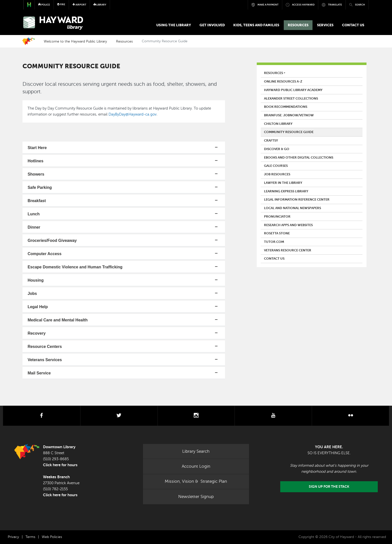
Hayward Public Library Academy (293, 90)
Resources (298, 25)
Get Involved (212, 25)
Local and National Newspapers (292, 208)
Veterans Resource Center (288, 250)
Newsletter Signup (196, 497)
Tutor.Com (274, 242)
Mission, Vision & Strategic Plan (196, 481)
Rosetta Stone (277, 233)
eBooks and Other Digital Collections (299, 158)
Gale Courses (276, 166)
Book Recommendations (286, 107)
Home (28, 41)
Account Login (196, 466)
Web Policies (52, 537)
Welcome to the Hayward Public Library (75, 41)
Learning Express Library (286, 191)
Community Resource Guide (289, 132)
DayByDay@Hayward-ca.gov (132, 114)
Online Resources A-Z (283, 82)
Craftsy (271, 141)
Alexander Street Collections (291, 99)
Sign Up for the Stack (329, 487)
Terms (30, 537)
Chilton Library (278, 124)
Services (325, 25)
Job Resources (277, 174)
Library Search (196, 451)
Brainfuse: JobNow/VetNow (289, 115)
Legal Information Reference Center (297, 200)
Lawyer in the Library (283, 183)
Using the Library (174, 25)
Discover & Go (277, 149)
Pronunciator (277, 217)
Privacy (13, 537)
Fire (61, 4)
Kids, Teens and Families (256, 25)
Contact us (353, 25)
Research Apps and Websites (288, 225)
